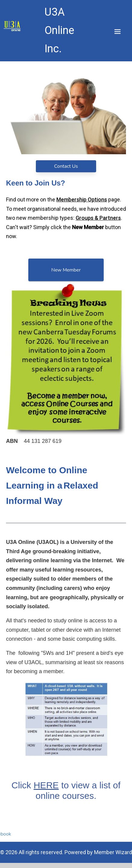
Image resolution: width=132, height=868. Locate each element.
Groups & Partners (98, 218)
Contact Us (66, 166)
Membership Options (82, 199)
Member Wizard (113, 852)
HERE (46, 785)
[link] (13, 26)
